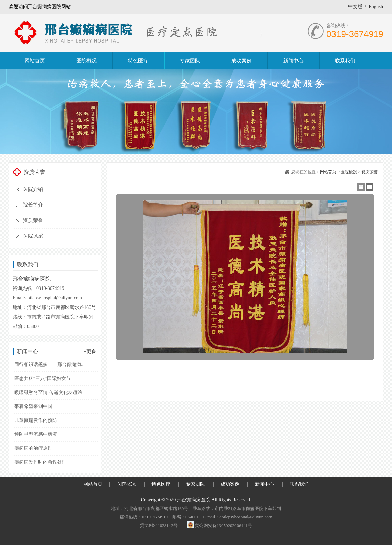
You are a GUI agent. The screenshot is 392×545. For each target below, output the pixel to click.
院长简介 (33, 205)
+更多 (90, 352)
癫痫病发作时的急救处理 (40, 462)
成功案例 (230, 484)
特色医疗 (161, 484)
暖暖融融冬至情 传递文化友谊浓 (48, 392)
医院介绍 (33, 189)
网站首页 (328, 172)
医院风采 (33, 236)
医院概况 (349, 172)
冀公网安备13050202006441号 (223, 525)
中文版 (355, 7)
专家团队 (195, 484)
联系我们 (299, 484)
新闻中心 (264, 484)
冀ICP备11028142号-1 (161, 525)
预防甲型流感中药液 (36, 434)
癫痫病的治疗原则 (33, 448)
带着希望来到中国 (33, 406)
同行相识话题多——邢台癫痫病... (50, 365)
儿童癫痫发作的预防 (36, 420)
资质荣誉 (33, 220)
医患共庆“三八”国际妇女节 (43, 378)
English (376, 7)
